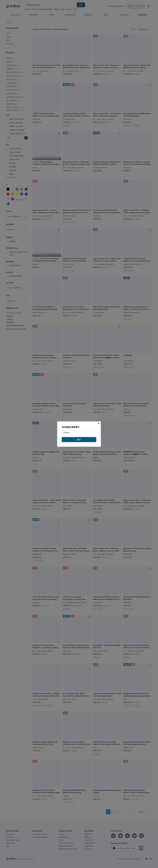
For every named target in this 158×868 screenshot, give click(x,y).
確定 (79, 440)
